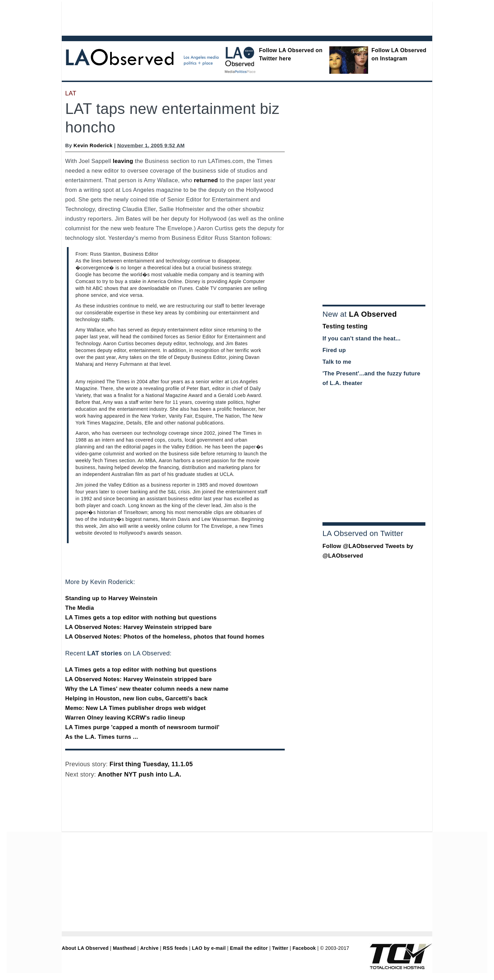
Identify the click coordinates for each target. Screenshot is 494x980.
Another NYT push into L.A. (140, 774)
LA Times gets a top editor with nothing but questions (141, 617)
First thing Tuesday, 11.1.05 (151, 764)
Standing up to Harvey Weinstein (111, 598)
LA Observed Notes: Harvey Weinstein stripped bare (139, 627)
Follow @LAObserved (353, 546)
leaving (123, 161)
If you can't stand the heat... (362, 339)
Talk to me (337, 362)
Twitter (280, 948)
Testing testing (345, 326)
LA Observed (373, 314)
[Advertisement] (228, 17)
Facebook (304, 948)
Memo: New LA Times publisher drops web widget (136, 708)
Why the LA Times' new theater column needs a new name (147, 689)
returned (206, 180)
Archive (150, 948)
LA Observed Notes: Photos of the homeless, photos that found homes (165, 637)
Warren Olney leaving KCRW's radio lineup (125, 718)
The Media (80, 608)
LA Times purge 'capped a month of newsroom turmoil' (142, 727)
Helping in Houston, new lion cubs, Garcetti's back (136, 698)
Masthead (124, 948)
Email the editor (249, 948)
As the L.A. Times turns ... (102, 737)
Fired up (334, 350)
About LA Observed (85, 948)
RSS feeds (175, 948)
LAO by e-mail (209, 948)
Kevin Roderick (93, 145)
